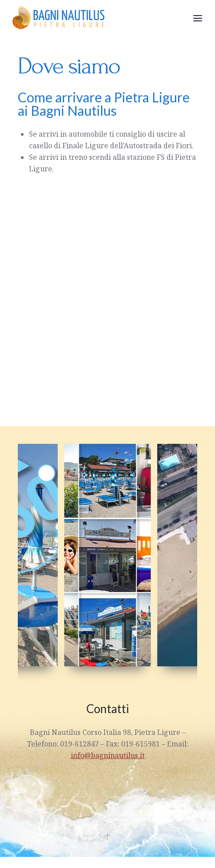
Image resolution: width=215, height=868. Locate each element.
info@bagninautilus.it (108, 755)
